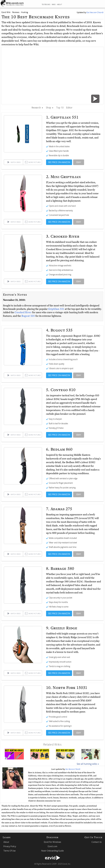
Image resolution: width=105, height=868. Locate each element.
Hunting (25, 12)
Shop (50, 107)
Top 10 (60, 107)
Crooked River (23, 312)
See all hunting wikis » (88, 764)
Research (37, 107)
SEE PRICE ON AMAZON (59, 162)
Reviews (16, 12)
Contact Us (97, 842)
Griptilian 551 (56, 309)
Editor (69, 107)
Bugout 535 (28, 316)
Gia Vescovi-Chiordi (73, 769)
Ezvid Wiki (6, 12)
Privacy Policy (10, 846)
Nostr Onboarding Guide (52, 851)
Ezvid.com (52, 846)
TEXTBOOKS (46, 5)
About (6, 842)
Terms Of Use (10, 851)
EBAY (79, 162)
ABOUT (59, 5)
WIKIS (54, 5)
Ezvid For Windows (52, 842)
